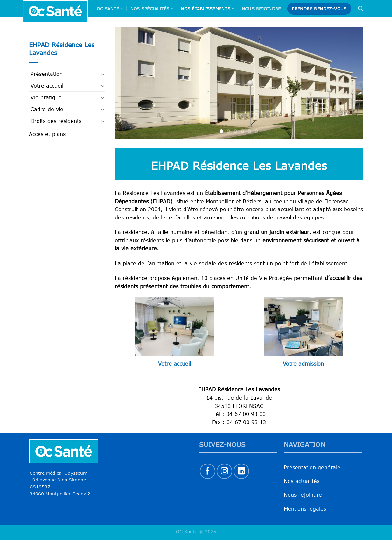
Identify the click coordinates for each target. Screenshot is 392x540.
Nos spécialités (152, 8)
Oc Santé (110, 8)
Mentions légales (305, 509)
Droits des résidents (56, 121)
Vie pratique (46, 97)
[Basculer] (103, 74)
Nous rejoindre (261, 9)
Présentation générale (312, 467)
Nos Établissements (208, 8)
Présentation (47, 74)
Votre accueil (47, 86)
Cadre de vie (47, 109)
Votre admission (303, 364)
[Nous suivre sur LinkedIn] (241, 471)
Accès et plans (47, 134)
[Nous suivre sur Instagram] (224, 471)
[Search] (360, 8)
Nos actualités (302, 481)
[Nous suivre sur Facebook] (208, 471)
